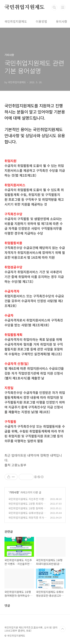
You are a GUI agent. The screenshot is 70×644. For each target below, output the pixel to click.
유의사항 (62, 21)
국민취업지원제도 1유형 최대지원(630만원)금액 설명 (27, 506)
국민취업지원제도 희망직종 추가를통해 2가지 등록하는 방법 (27, 519)
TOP (63, 629)
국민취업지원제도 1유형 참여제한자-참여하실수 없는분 (27, 510)
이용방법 (41, 21)
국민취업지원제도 (24, 7)
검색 (54, 7)
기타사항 (14, 492)
